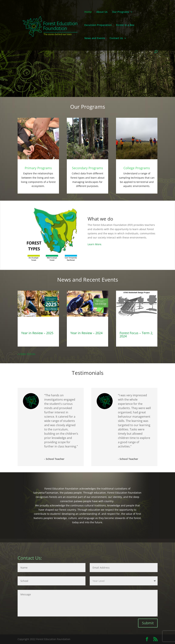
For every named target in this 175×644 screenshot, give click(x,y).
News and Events (95, 38)
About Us (102, 12)
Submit (148, 623)
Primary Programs (38, 168)
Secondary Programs (87, 168)
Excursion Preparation (98, 25)
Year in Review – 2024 (86, 333)
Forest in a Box (125, 25)
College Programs (137, 168)
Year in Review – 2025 (37, 333)
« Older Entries (26, 354)
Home (88, 12)
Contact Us (116, 38)
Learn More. (95, 244)
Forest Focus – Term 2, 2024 (136, 335)
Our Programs (121, 12)
